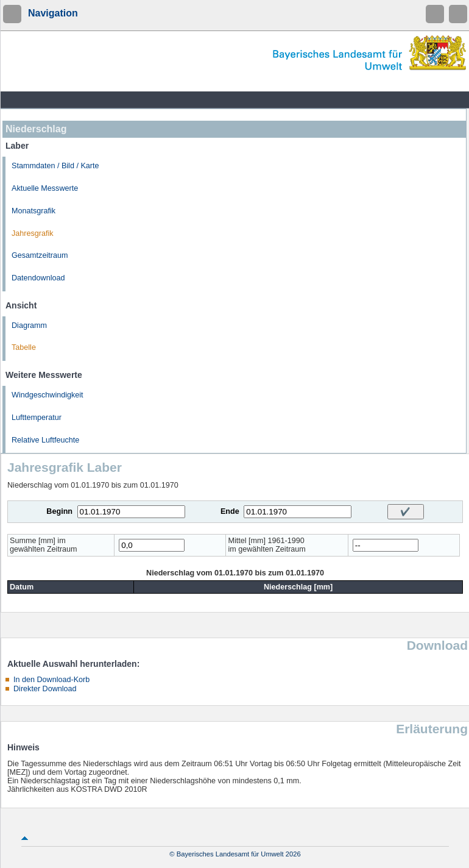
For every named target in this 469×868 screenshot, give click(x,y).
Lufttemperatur (37, 418)
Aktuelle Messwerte (45, 188)
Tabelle (24, 347)
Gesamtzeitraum (40, 255)
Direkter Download (45, 689)
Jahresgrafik (33, 233)
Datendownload (38, 278)
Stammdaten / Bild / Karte (55, 166)
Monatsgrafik (33, 211)
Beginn (59, 511)
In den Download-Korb (51, 680)
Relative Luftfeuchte (45, 440)
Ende (230, 511)
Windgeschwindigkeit (48, 395)
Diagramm (29, 325)
